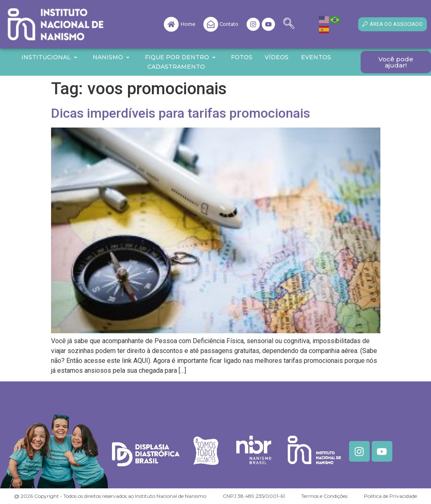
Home (188, 24)
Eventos (316, 57)
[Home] (171, 24)
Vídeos (277, 57)
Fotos (242, 57)
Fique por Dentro (181, 57)
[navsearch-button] (289, 24)
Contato (229, 24)
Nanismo (111, 57)
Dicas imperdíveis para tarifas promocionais (181, 113)
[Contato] (211, 24)
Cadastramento (176, 67)
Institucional (50, 57)
